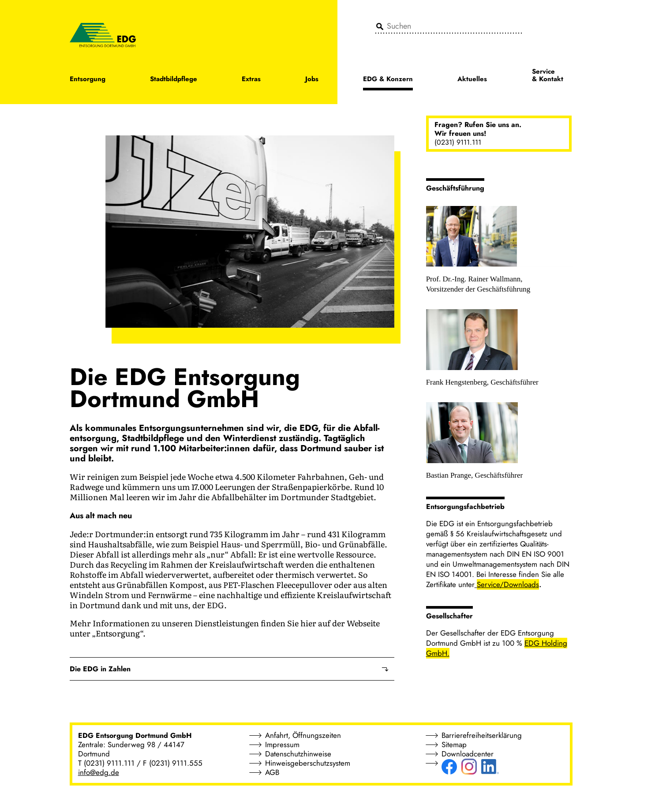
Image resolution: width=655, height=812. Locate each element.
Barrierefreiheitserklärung (482, 735)
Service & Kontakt (548, 76)
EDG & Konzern (388, 80)
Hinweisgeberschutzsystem (308, 763)
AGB (272, 772)
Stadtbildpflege (174, 80)
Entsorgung (88, 80)
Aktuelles (472, 80)
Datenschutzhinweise (298, 754)
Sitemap (454, 745)
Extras (251, 80)
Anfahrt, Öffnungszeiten (303, 735)
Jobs (312, 80)
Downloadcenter (468, 754)
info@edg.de (99, 772)
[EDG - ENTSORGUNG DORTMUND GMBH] (103, 34)
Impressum (282, 745)
